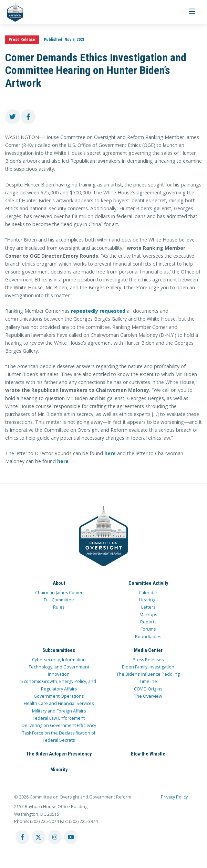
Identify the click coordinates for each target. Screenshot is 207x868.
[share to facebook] (28, 117)
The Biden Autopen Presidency (59, 754)
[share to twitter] (13, 117)
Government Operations (59, 696)
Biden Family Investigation (148, 667)
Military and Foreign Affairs (59, 711)
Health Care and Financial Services (59, 703)
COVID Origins (148, 689)
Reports (148, 622)
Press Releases (148, 660)
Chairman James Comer (59, 593)
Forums (148, 629)
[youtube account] (71, 837)
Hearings (148, 600)
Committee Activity (148, 583)
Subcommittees (59, 650)
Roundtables (148, 637)
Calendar (148, 593)
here (110, 453)
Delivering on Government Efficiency (59, 725)
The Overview (148, 696)
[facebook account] (22, 837)
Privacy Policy (174, 797)
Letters (148, 607)
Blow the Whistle (148, 754)
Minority (59, 770)
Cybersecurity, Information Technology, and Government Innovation (59, 667)
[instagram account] (55, 837)
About (59, 583)
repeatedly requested (98, 311)
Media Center (148, 650)
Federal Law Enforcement (59, 718)
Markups (148, 615)
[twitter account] (39, 837)
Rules (59, 607)
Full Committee (59, 600)
